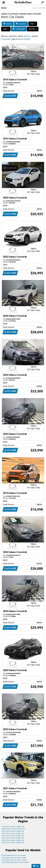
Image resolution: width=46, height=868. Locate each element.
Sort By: (33, 29)
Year (33, 24)
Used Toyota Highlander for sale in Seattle (15, 862)
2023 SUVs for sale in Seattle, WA (13, 833)
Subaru (8, 24)
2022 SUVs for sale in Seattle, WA (13, 836)
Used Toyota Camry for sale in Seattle (14, 858)
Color (6, 29)
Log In (35, 8)
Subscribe (42, 8)
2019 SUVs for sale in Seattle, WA (13, 842)
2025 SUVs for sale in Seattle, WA (13, 827)
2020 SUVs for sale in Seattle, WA (13, 840)
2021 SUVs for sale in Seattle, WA (13, 838)
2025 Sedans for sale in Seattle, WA (13, 829)
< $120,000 (19, 29)
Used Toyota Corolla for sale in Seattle (14, 860)
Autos (4, 8)
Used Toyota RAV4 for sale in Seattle (14, 855)
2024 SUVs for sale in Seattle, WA (13, 831)
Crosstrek (21, 24)
